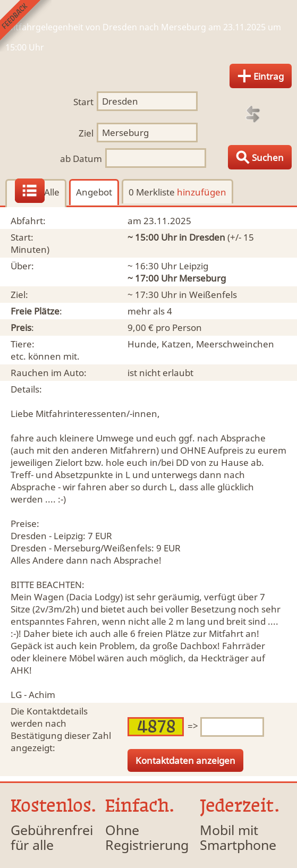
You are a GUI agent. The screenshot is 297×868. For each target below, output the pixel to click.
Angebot (94, 192)
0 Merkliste (177, 192)
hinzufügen (202, 192)
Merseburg (202, 278)
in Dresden (202, 237)
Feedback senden (26, 26)
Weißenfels (213, 295)
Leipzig (194, 266)
